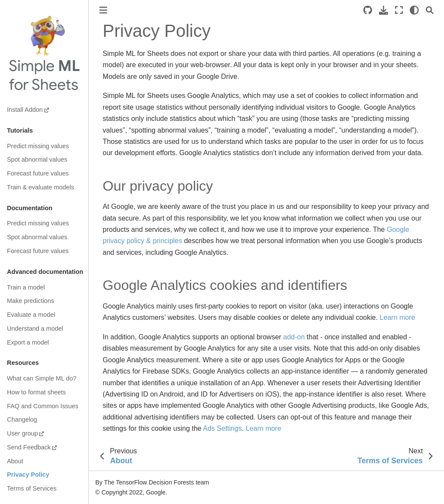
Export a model (28, 342)
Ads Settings (222, 428)
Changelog (22, 419)
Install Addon (25, 110)
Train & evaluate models (41, 187)
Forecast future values (38, 173)
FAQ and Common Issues (43, 406)
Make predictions (31, 301)
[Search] (430, 10)
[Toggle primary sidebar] (103, 10)
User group (22, 433)
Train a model (26, 287)
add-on (294, 337)
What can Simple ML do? (42, 378)
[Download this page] (384, 10)
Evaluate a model (31, 315)
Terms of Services (32, 488)
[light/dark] (414, 10)
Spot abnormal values (37, 159)
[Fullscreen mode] (399, 10)
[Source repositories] (368, 10)
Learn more (398, 317)
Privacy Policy (28, 475)
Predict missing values (38, 146)
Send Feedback (29, 447)
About (15, 461)
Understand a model (35, 328)
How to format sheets (36, 392)
